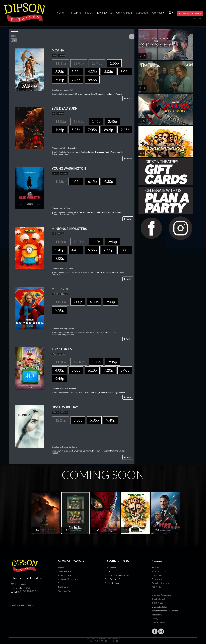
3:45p (60, 250)
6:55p (109, 250)
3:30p (78, 420)
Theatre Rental (158, 599)
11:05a (61, 121)
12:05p (79, 121)
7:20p (109, 370)
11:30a (61, 302)
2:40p (112, 242)
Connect (157, 13)
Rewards (156, 567)
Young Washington (66, 575)
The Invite (109, 571)
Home (60, 13)
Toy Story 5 (63, 587)
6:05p (125, 71)
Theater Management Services (165, 611)
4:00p (60, 370)
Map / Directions (159, 571)
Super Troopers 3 (112, 579)
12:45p (97, 63)
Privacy (155, 619)
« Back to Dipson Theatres (22, 605)
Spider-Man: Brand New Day (117, 575)
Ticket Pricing (158, 603)
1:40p (96, 242)
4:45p (76, 250)
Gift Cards (156, 587)
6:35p (94, 420)
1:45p (96, 121)
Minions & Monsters (67, 579)
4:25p (60, 130)
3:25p (76, 71)
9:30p (109, 181)
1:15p (60, 181)
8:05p (109, 130)
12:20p (79, 242)
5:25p (76, 130)
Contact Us (157, 575)
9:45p (125, 130)
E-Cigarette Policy (159, 607)
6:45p (92, 181)
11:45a (79, 63)
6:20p (92, 370)
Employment (157, 579)
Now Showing (104, 13)
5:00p (76, 370)
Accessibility (157, 615)
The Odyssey (111, 567)
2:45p (112, 121)
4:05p (76, 181)
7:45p (76, 80)
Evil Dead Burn (64, 571)
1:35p (96, 362)
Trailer (128, 98)
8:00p (125, 250)
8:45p (92, 80)
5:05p (109, 71)
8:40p (125, 370)
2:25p (60, 71)
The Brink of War (112, 583)
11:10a (61, 362)
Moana (61, 567)
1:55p (114, 63)
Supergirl (62, 583)
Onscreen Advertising (161, 595)
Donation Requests (160, 583)
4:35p (92, 71)
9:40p (111, 420)
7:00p (110, 302)
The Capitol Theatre (80, 13)
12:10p (79, 362)
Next (132, 37)
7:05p (92, 130)
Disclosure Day (65, 591)
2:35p (112, 362)
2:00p (78, 302)
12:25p (61, 420)
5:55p (92, 250)
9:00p (60, 258)
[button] (171, 13)
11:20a (61, 242)
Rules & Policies (159, 623)
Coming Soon (124, 13)
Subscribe (142, 13)
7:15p (60, 80)
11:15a (61, 63)
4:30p (94, 302)
